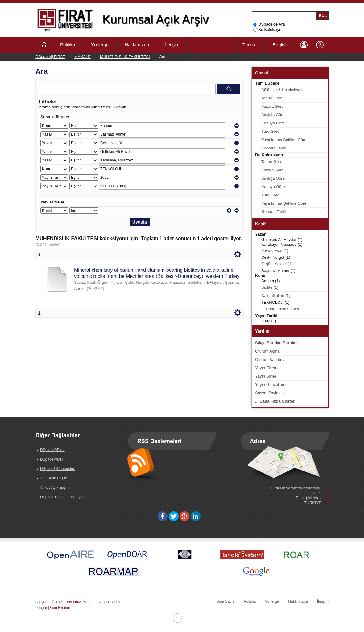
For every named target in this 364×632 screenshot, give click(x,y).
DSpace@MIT (52, 459)
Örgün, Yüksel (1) (277, 264)
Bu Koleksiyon (268, 29)
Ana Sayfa (226, 601)
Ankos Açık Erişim (55, 488)
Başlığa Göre (273, 115)
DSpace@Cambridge (58, 469)
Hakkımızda (137, 45)
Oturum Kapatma (270, 360)
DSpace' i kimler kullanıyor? (63, 497)
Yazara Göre (273, 106)
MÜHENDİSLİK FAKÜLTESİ (125, 57)
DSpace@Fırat (52, 450)
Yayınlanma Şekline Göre (284, 140)
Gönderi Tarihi (274, 148)
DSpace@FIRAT (50, 57)
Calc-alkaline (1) (276, 296)
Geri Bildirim (60, 608)
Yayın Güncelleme (271, 385)
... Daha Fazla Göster (280, 309)
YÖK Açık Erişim (54, 478)
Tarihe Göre (272, 98)
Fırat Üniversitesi (78, 602)
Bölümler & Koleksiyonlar (284, 90)
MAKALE (83, 57)
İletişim (172, 45)
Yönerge (100, 45)
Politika (68, 45)
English (280, 45)
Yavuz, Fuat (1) (275, 251)
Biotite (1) (270, 287)
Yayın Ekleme (267, 368)
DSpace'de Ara (269, 24)
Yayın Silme (266, 376)
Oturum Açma (267, 351)
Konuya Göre (273, 123)
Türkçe (250, 45)
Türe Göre (270, 131)
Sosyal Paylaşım (270, 393)
